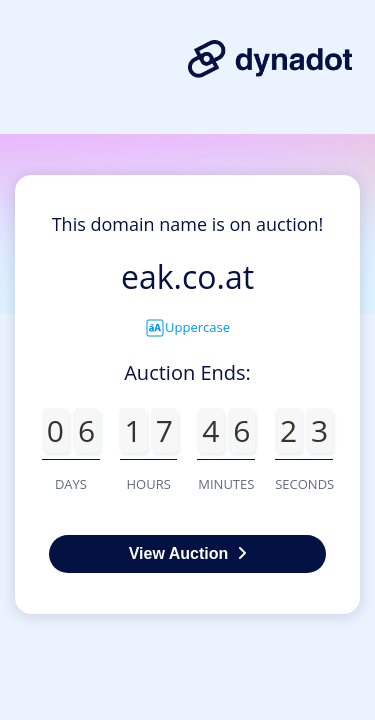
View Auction (188, 553)
